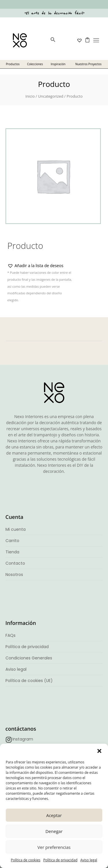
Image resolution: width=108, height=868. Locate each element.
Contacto (15, 563)
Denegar (54, 831)
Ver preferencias (54, 847)
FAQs (11, 635)
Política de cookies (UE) (29, 681)
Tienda (12, 552)
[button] (99, 751)
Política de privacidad (60, 860)
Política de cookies (26, 860)
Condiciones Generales (29, 658)
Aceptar (54, 815)
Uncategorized (51, 96)
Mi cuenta (16, 529)
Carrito (12, 541)
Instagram (23, 739)
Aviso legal (89, 860)
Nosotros (14, 575)
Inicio (30, 96)
